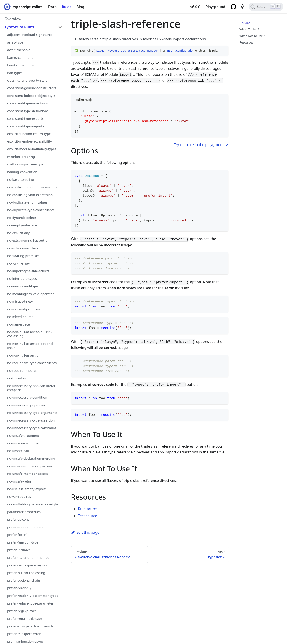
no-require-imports (22, 371)
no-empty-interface (22, 225)
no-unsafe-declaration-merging (31, 458)
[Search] (266, 7)
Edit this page (85, 532)
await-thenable (19, 50)
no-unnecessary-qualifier (26, 405)
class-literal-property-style (27, 80)
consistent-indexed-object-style (31, 96)
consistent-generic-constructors (32, 88)
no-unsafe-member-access (28, 474)
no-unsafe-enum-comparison (30, 466)
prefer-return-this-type (25, 619)
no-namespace (18, 324)
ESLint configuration (181, 50)
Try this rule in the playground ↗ (201, 145)
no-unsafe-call (18, 451)
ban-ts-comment (20, 58)
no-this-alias (17, 378)
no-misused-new (20, 301)
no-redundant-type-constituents (32, 363)
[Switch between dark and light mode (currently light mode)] (242, 7)
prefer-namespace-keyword (28, 565)
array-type (15, 42)
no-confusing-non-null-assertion (32, 187)
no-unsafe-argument (23, 436)
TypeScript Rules (19, 27)
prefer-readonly (19, 588)
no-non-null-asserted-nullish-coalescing (29, 334)
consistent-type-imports (26, 126)
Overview (13, 19)
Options (245, 23)
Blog (80, 7)
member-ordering (21, 157)
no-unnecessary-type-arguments (32, 413)
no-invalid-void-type (23, 286)
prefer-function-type (23, 542)
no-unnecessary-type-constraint (32, 428)
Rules (66, 7)
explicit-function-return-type (29, 134)
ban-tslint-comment (22, 65)
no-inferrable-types (22, 279)
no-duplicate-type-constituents (31, 210)
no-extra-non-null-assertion (28, 240)
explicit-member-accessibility (29, 141)
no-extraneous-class (23, 248)
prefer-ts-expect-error (24, 634)
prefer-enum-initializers (25, 527)
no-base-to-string (21, 179)
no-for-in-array (18, 263)
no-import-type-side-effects (28, 271)
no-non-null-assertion (24, 355)
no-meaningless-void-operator (30, 294)
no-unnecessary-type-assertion (31, 420)
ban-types (15, 73)
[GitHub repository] (233, 7)
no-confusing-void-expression (30, 195)
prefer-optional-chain (24, 580)
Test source (88, 516)
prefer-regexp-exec (22, 611)
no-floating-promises (23, 256)
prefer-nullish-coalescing (26, 573)
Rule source (88, 509)
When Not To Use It (252, 36)
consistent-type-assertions (27, 103)
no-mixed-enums (20, 317)
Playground (215, 7)
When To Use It (250, 29)
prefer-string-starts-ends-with (30, 626)
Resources (246, 42)
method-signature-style (25, 164)
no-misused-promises (24, 309)
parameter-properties (24, 512)
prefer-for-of (17, 535)
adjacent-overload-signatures (30, 35)
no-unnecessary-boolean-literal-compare (32, 388)
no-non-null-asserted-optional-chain (31, 346)
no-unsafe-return (20, 481)
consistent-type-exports (25, 119)
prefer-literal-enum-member (29, 558)
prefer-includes (19, 550)
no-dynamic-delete (22, 218)
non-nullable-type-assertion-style (33, 504)
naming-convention (22, 172)
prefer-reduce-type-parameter (30, 603)
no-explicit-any (18, 233)
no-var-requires (19, 497)
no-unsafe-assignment (24, 443)
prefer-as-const (19, 519)
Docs (52, 7)
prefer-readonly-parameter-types (33, 596)
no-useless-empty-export (26, 489)
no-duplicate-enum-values (27, 202)
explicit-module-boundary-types (32, 149)
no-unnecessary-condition (27, 397)
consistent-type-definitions (28, 111)
